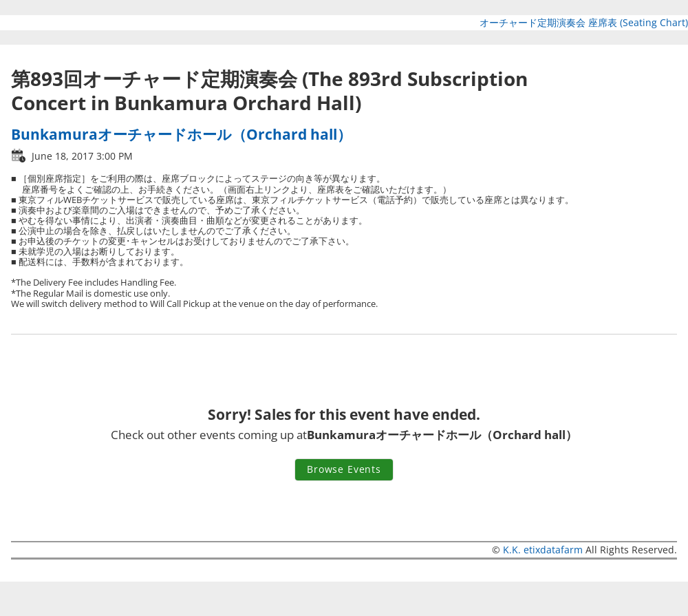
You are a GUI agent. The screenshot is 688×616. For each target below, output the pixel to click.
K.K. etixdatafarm (543, 550)
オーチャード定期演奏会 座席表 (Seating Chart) (584, 22)
